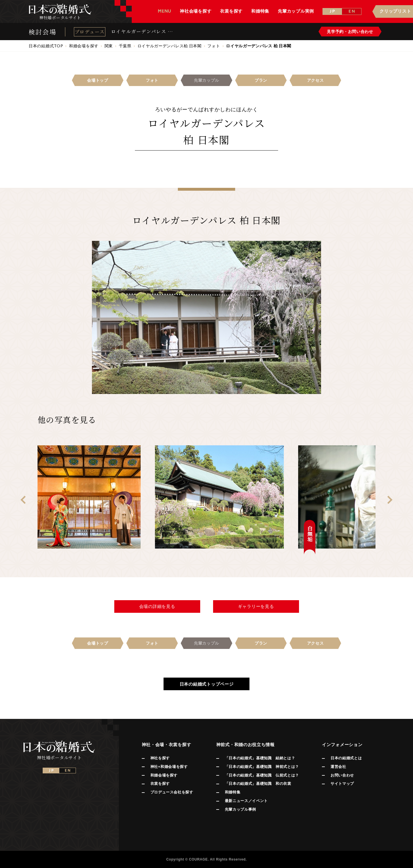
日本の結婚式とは (346, 758)
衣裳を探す (160, 784)
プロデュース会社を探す (172, 792)
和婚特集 (233, 792)
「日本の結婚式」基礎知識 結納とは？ (260, 758)
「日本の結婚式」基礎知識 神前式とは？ (262, 767)
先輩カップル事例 (240, 809)
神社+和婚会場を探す (169, 767)
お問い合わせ (342, 775)
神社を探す (160, 758)
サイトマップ (342, 784)
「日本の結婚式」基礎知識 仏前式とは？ (262, 775)
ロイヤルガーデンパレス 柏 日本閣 (142, 32)
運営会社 (338, 767)
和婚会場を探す (164, 775)
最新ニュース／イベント (246, 801)
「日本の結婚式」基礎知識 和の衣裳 (258, 784)
